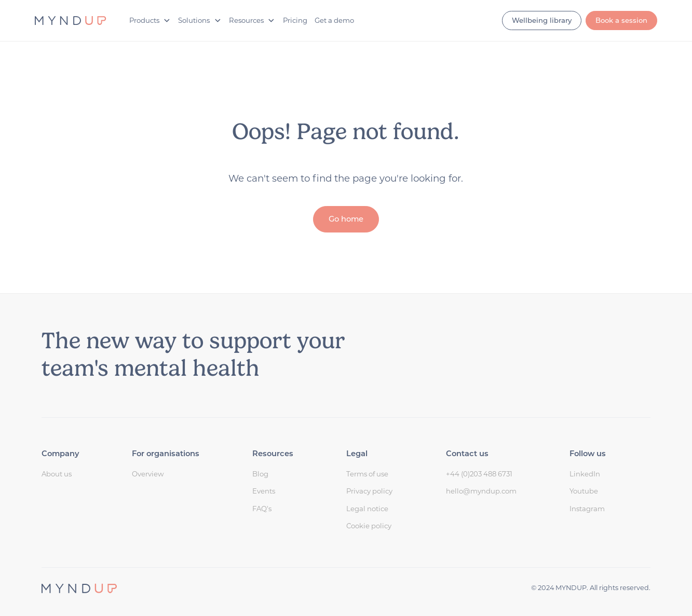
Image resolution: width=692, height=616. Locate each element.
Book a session (621, 20)
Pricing (295, 20)
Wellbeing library (542, 20)
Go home (346, 219)
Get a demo (334, 20)
